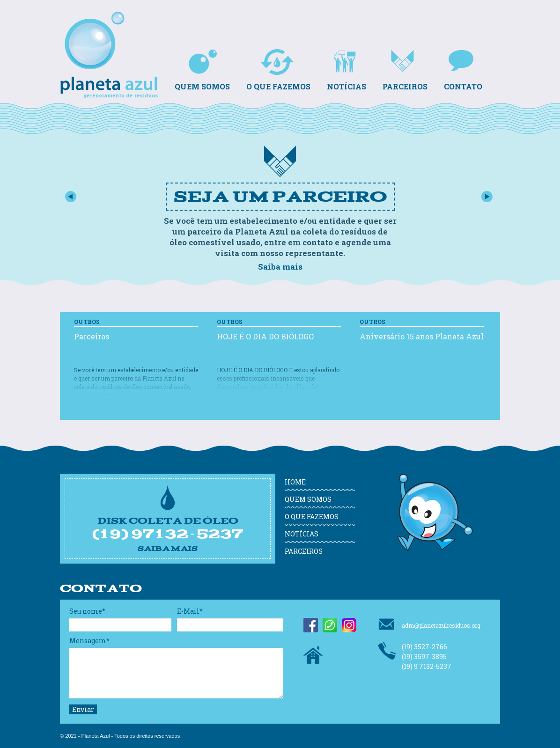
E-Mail (190, 611)
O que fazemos (278, 70)
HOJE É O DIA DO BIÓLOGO (265, 336)
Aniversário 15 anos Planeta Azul (422, 336)
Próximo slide (487, 196)
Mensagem (89, 641)
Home (295, 482)
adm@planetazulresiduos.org (429, 624)
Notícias (346, 70)
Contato (463, 70)
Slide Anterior (70, 196)
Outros (87, 322)
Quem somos (202, 70)
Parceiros (405, 70)
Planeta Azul (111, 37)
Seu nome (87, 611)
